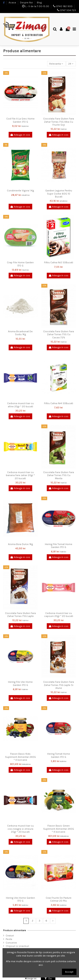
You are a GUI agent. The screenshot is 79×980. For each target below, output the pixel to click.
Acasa (13, 3)
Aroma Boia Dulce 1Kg (20, 544)
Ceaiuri (10, 936)
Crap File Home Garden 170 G (20, 264)
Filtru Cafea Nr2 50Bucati (59, 262)
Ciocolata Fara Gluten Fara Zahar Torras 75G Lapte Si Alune (59, 685)
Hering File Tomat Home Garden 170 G (59, 546)
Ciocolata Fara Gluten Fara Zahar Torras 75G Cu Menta (59, 475)
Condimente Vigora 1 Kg (20, 191)
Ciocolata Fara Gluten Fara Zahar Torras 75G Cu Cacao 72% (59, 334)
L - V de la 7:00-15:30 (37, 6)
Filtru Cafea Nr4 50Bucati (59, 403)
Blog (39, 3)
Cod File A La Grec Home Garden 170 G (20, 120)
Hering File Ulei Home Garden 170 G (20, 683)
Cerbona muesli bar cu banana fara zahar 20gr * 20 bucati (20, 475)
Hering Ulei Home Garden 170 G (20, 899)
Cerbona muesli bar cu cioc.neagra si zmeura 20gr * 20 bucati (20, 829)
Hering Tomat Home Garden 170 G (59, 755)
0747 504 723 (68, 10)
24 (71, 64)
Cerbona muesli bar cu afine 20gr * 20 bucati (20, 405)
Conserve (11, 943)
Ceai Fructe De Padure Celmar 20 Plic (59, 899)
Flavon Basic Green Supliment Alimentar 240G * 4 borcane (59, 829)
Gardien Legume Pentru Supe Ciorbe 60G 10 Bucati (59, 194)
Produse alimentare (15, 930)
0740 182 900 (64, 6)
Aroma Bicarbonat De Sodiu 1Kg (20, 333)
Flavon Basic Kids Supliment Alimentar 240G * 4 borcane (20, 757)
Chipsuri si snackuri (17, 946)
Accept (69, 972)
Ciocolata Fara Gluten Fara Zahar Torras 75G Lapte (20, 615)
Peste (9, 939)
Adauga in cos (20, 135)
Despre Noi (27, 3)
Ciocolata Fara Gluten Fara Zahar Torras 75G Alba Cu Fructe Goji (59, 122)
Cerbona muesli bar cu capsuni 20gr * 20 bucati (59, 615)
